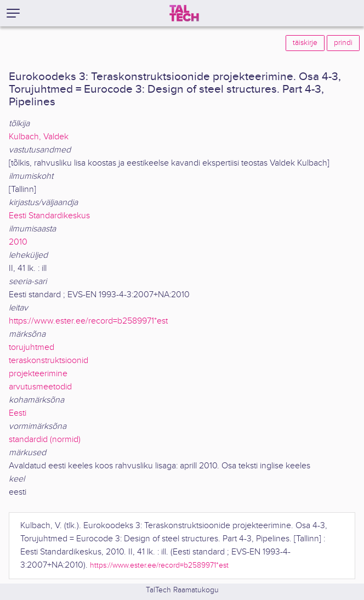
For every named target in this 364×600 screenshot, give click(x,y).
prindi (343, 43)
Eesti (18, 413)
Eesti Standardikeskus (49, 216)
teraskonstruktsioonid (49, 361)
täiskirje (305, 43)
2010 (18, 242)
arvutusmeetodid (40, 387)
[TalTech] (184, 13)
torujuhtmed (32, 347)
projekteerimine (38, 374)
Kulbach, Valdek (39, 137)
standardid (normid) (45, 440)
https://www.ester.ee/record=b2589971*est (88, 321)
